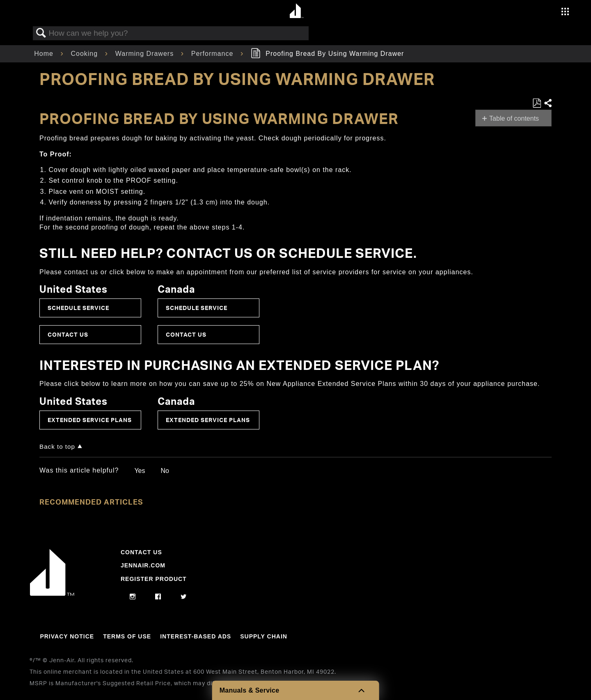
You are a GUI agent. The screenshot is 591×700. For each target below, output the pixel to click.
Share (547, 103)
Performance (213, 54)
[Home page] (297, 11)
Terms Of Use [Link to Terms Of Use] (127, 636)
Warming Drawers (146, 54)
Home (45, 54)
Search (41, 33)
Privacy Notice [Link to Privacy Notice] (67, 636)
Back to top (57, 446)
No (165, 471)
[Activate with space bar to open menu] (565, 13)
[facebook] (158, 597)
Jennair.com (143, 565)
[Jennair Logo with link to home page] (52, 594)
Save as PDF (537, 103)
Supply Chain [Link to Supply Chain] (264, 636)
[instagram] (133, 597)
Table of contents (514, 118)
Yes (140, 471)
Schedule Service (78, 308)
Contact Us (68, 334)
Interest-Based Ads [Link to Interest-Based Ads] (196, 636)
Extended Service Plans (90, 420)
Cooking (85, 54)
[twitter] (184, 597)
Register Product (154, 579)
